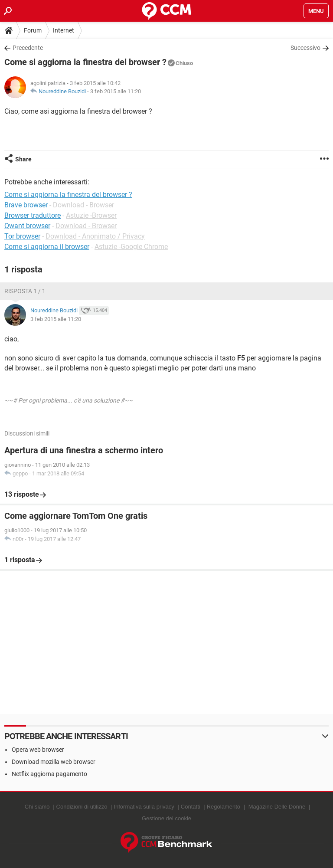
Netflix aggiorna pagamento (49, 774)
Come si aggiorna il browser (47, 247)
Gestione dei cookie (166, 818)
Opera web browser (38, 750)
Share (23, 159)
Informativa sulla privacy (144, 807)
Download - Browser (83, 205)
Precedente (28, 48)
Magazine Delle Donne (277, 807)
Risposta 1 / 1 (25, 291)
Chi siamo (37, 807)
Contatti (191, 807)
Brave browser (26, 205)
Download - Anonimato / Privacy (95, 236)
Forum (33, 30)
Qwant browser (27, 226)
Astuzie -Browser (91, 215)
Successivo (305, 48)
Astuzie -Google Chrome (131, 247)
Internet (64, 30)
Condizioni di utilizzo (82, 807)
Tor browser (22, 236)
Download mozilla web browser (54, 762)
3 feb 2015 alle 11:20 (116, 91)
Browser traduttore (33, 215)
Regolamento (224, 807)
